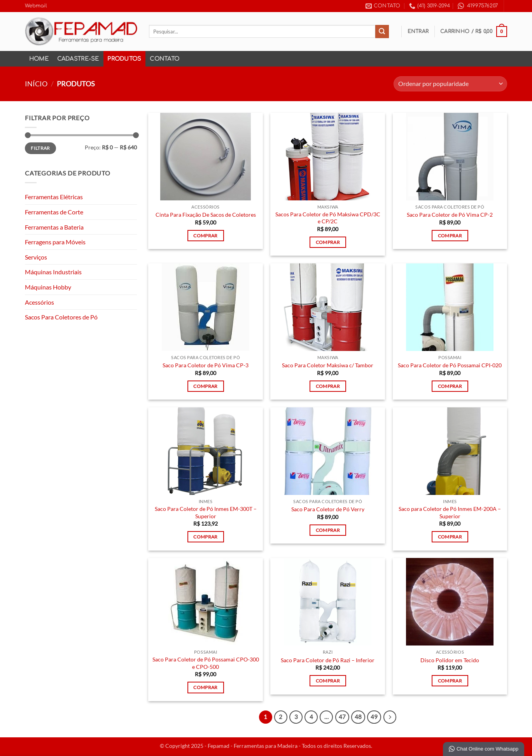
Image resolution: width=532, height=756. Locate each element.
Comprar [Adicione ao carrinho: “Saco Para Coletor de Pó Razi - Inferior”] (328, 681)
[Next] (390, 717)
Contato (164, 59)
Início (36, 84)
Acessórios (39, 302)
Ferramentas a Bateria (54, 227)
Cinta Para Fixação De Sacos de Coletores (206, 215)
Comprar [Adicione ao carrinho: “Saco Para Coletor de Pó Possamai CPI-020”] (450, 386)
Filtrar (40, 148)
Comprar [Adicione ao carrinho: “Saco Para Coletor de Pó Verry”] (328, 530)
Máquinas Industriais (53, 272)
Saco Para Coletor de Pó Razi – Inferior (328, 660)
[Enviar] (382, 32)
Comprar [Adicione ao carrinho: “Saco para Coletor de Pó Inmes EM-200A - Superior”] (450, 537)
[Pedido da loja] (450, 84)
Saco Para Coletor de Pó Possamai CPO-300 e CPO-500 (206, 663)
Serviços (36, 257)
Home (39, 59)
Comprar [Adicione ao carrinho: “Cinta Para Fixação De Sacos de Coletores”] (205, 236)
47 (342, 717)
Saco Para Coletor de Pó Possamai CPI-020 (450, 365)
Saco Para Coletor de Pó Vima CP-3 (206, 365)
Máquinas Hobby (48, 287)
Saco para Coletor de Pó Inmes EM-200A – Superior (450, 512)
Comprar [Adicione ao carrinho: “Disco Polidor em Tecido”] (450, 681)
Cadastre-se (78, 59)
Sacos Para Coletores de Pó (61, 317)
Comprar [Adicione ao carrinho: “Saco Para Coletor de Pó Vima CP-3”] (205, 386)
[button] (418, 32)
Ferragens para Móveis (55, 242)
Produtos (124, 59)
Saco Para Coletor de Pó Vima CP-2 (450, 215)
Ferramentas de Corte (54, 212)
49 (374, 717)
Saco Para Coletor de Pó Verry (328, 509)
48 (358, 717)
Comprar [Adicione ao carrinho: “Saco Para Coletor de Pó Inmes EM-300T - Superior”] (205, 537)
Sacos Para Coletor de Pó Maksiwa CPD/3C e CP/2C (328, 218)
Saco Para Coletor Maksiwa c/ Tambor (328, 365)
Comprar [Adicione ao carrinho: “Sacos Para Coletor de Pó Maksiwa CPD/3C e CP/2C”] (328, 242)
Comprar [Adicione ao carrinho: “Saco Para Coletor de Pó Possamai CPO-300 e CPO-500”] (205, 687)
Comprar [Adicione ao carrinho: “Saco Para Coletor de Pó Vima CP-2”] (450, 236)
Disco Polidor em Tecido (450, 660)
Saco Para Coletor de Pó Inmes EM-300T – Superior (206, 512)
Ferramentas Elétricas (54, 197)
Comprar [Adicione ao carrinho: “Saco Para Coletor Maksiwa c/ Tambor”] (328, 386)
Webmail (36, 6)
